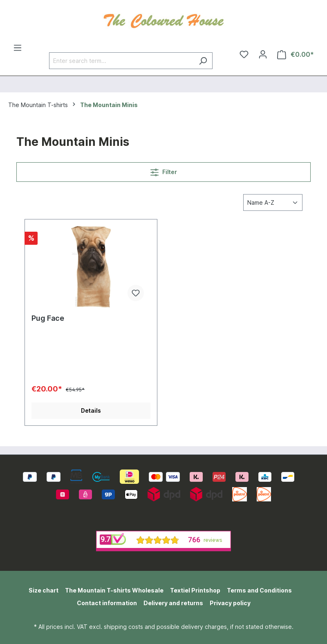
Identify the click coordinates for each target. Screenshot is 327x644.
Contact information (107, 603)
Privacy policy (230, 603)
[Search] (203, 61)
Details (91, 410)
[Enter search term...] (121, 61)
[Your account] (263, 54)
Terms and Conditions (259, 590)
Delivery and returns (173, 603)
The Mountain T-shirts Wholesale (114, 590)
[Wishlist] (244, 54)
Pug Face (48, 318)
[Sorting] (273, 202)
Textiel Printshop (195, 590)
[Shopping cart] (296, 55)
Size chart (44, 590)
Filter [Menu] (164, 171)
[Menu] (18, 48)
